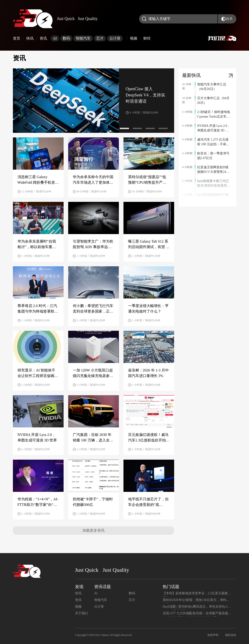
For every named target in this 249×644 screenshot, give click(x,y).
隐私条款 (231, 635)
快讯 (30, 38)
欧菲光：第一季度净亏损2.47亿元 (213, 156)
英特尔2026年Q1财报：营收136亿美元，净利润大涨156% (196, 601)
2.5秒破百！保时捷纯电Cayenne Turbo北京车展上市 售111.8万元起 (214, 115)
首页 (17, 38)
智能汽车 (83, 38)
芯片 (100, 38)
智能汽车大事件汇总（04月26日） (212, 87)
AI (55, 38)
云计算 (115, 38)
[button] (124, 128)
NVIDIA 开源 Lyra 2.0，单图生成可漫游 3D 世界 (214, 128)
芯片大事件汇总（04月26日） (213, 100)
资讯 (45, 38)
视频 (134, 38)
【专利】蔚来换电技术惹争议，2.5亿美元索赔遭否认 (197, 594)
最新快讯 (191, 75)
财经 (147, 38)
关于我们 (82, 613)
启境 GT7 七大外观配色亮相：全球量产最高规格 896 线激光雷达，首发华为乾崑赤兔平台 (197, 614)
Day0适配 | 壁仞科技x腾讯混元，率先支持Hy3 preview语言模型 (195, 607)
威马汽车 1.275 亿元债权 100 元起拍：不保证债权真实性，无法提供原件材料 (213, 142)
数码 (66, 38)
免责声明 (213, 635)
